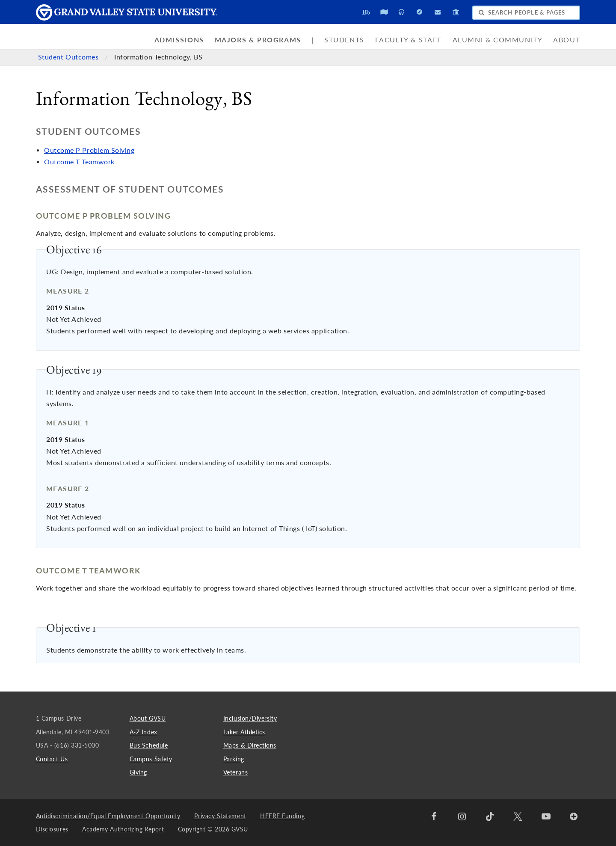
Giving (138, 772)
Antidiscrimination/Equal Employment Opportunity (108, 816)
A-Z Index (144, 732)
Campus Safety (151, 759)
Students (344, 40)
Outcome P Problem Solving (89, 150)
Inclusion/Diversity (250, 718)
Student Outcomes (69, 57)
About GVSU (148, 718)
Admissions (179, 40)
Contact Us (52, 759)
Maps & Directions (250, 745)
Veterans (235, 772)
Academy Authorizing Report (123, 829)
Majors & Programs (258, 40)
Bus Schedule (149, 745)
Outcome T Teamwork (79, 162)
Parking (234, 759)
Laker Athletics (244, 732)
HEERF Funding (282, 816)
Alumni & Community (498, 40)
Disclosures (52, 829)
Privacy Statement (220, 816)
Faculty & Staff (409, 40)
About (567, 40)
